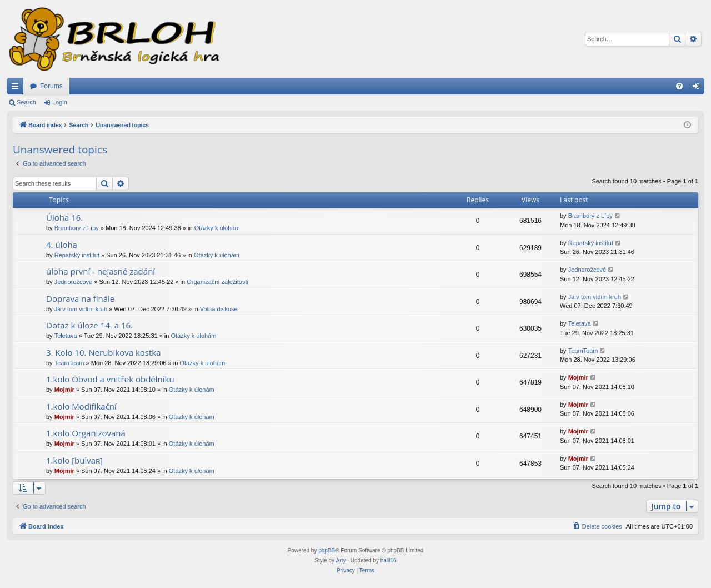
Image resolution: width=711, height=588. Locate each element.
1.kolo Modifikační (81, 406)
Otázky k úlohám (217, 228)
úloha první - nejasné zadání (101, 271)
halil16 (389, 560)
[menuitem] (679, 86)
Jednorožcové (74, 282)
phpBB (327, 550)
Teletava (66, 336)
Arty (341, 560)
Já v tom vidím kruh (81, 309)
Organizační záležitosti (217, 282)
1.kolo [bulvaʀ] (74, 460)
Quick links (17, 88)
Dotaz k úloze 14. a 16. (89, 325)
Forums (51, 86)
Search (26, 102)
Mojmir (64, 390)
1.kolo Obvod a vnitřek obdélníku (110, 379)
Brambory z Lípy (77, 228)
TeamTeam (69, 363)
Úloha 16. (64, 217)
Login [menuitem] (699, 88)
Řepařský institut (77, 255)
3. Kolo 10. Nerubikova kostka (104, 352)
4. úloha (62, 245)
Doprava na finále (80, 298)
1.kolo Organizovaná (86, 433)
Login (60, 102)
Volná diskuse (219, 309)
